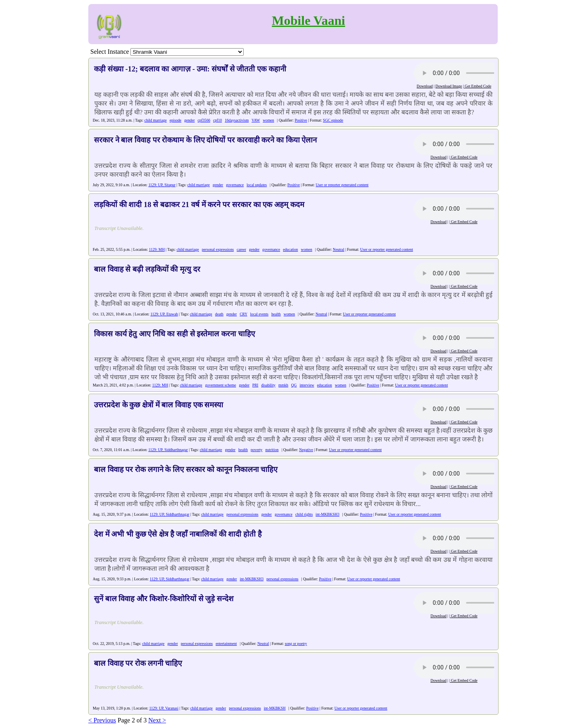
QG (294, 385)
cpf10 (218, 120)
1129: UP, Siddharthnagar (168, 450)
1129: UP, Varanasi (164, 708)
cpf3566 (204, 120)
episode (176, 120)
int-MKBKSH (275, 708)
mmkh (284, 385)
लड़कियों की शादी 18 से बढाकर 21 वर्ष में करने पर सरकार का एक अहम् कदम (199, 204)
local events (259, 314)
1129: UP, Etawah (164, 314)
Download (425, 86)
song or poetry (296, 644)
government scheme (221, 385)
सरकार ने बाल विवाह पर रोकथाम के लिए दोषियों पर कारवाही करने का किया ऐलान (205, 140)
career (241, 249)
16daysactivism (237, 120)
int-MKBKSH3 (327, 514)
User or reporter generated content (342, 185)
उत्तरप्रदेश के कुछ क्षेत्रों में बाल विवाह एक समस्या (159, 405)
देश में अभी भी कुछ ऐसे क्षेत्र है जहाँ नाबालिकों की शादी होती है (178, 534)
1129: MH (157, 249)
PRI (255, 385)
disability (269, 385)
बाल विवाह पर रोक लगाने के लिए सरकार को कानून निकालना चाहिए (186, 469)
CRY (243, 314)
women (269, 120)
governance (235, 185)
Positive (301, 120)
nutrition (272, 450)
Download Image (449, 86)
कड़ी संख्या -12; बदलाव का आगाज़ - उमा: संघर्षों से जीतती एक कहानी (190, 69)
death (219, 314)
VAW (256, 120)
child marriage (156, 120)
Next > (157, 720)
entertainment (226, 644)
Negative (306, 450)
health (276, 314)
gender (189, 120)
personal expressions (218, 249)
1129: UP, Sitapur (162, 185)
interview (307, 385)
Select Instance (110, 52)
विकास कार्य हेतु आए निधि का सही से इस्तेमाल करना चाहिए (174, 334)
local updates (256, 185)
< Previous (102, 720)
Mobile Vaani (308, 20)
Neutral (339, 249)
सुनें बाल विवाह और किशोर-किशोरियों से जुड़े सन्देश (164, 599)
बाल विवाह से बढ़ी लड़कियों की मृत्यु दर (147, 269)
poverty (256, 450)
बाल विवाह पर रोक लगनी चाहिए (138, 663)
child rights (304, 514)
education (290, 249)
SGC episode (333, 120)
